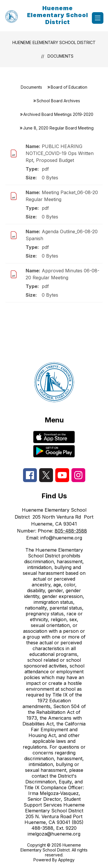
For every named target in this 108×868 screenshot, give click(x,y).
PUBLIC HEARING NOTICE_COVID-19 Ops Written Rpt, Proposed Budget (60, 153)
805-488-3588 (71, 531)
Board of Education (69, 87)
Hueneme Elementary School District (54, 42)
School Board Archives (58, 101)
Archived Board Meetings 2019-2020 (58, 114)
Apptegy (66, 860)
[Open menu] (98, 18)
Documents (60, 56)
